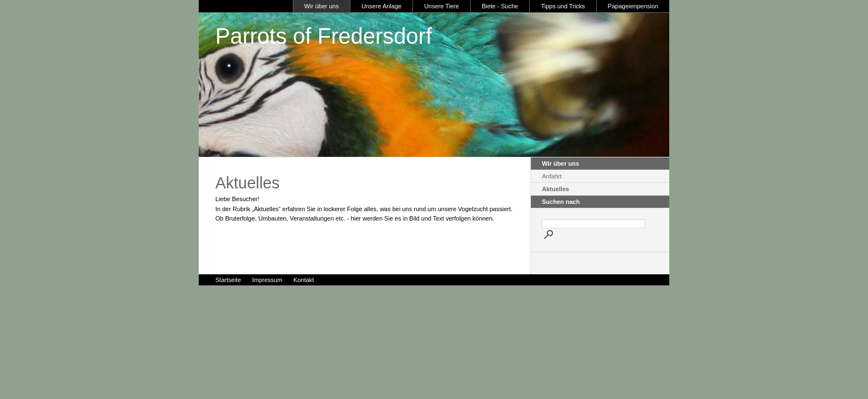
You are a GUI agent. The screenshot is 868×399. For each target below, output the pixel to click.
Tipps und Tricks (563, 6)
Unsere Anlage (381, 6)
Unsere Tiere (441, 6)
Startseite (228, 280)
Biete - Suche (500, 6)
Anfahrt (552, 176)
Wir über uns (322, 6)
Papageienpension (633, 6)
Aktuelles (556, 189)
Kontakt (304, 280)
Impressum (267, 280)
